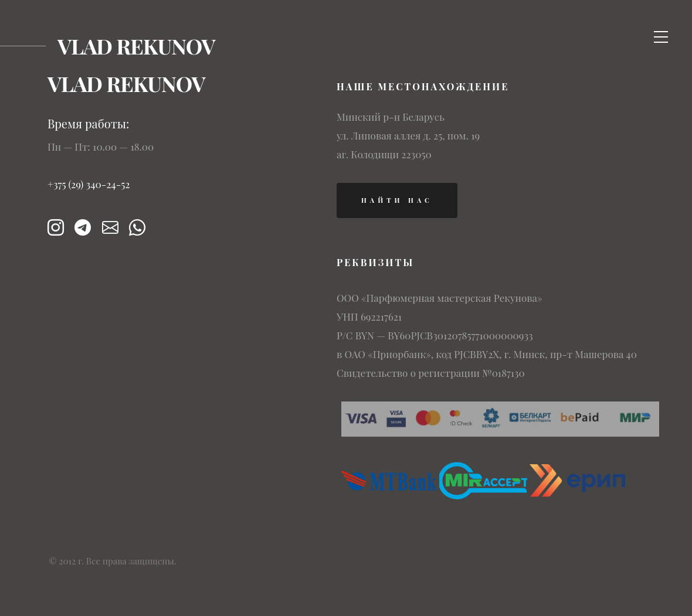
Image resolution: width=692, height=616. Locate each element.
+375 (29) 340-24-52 (89, 184)
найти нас (397, 200)
